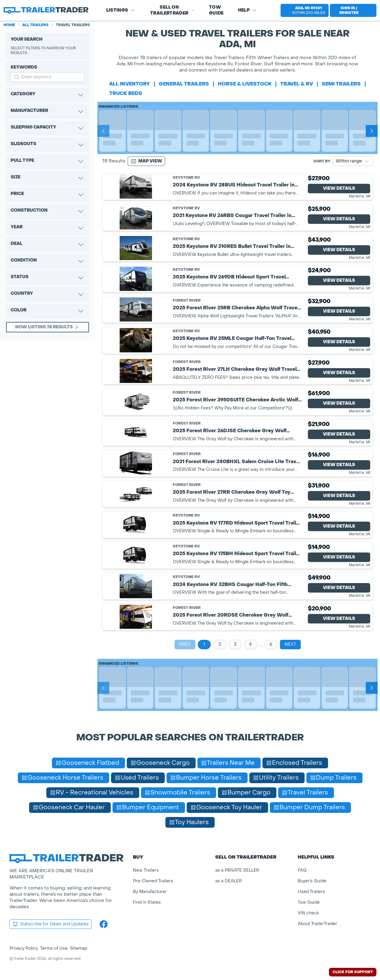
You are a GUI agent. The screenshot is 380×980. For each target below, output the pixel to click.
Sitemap (79, 948)
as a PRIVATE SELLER (237, 870)
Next (290, 644)
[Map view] (146, 161)
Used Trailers (311, 892)
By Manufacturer (150, 892)
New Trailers (146, 870)
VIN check (308, 913)
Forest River (187, 301)
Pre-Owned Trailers (153, 881)
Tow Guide (216, 10)
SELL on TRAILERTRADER (172, 10)
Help (247, 10)
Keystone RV (186, 178)
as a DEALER (228, 881)
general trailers (184, 84)
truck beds (126, 93)
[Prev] (103, 131)
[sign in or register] (353, 10)
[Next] (372, 131)
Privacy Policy (24, 948)
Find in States (147, 902)
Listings (121, 10)
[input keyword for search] (47, 77)
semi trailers (341, 84)
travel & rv (297, 84)
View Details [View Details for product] (339, 188)
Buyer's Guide (312, 881)
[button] (302, 10)
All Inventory (130, 84)
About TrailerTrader (318, 924)
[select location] (305, 10)
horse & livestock (245, 84)
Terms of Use (54, 948)
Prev (185, 644)
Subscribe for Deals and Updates (51, 924)
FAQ (302, 870)
